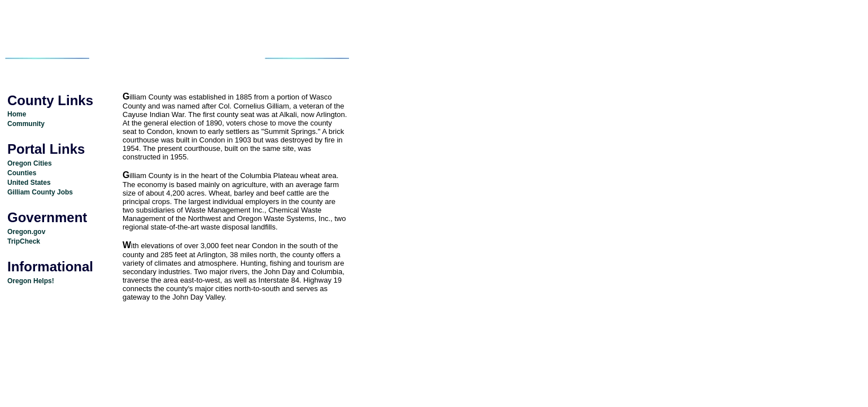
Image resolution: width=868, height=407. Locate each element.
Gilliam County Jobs (40, 192)
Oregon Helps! (31, 281)
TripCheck (24, 241)
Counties (22, 173)
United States (29, 183)
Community (26, 124)
